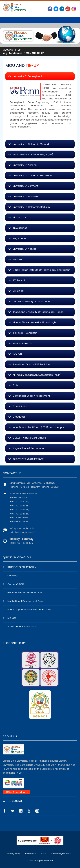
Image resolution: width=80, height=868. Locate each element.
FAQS (44, 854)
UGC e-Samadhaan (16, 792)
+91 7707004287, (19, 502)
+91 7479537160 (19, 518)
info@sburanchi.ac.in (22, 528)
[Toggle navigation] (73, 20)
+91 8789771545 (19, 522)
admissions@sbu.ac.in (23, 532)
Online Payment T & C (62, 854)
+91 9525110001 (18, 498)
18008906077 (29, 493)
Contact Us (31, 854)
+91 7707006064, (19, 510)
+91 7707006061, (19, 506)
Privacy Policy (14, 854)
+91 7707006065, (19, 514)
